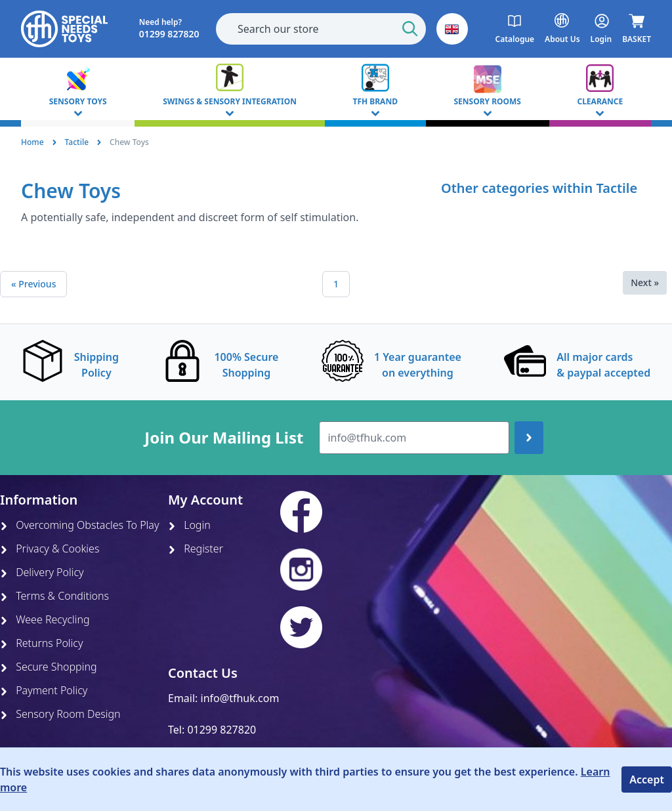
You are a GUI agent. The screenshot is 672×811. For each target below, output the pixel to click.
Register (196, 549)
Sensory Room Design (60, 714)
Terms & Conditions (54, 596)
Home (32, 142)
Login (189, 525)
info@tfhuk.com (240, 698)
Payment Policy (44, 690)
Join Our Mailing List (224, 438)
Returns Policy (41, 643)
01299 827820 (221, 730)
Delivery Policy (42, 572)
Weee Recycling (45, 619)
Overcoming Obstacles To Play (79, 525)
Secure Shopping (49, 667)
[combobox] (321, 29)
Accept (647, 780)
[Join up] (529, 438)
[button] (452, 29)
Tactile (77, 142)
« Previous (33, 284)
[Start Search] (410, 29)
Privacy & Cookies (50, 549)
